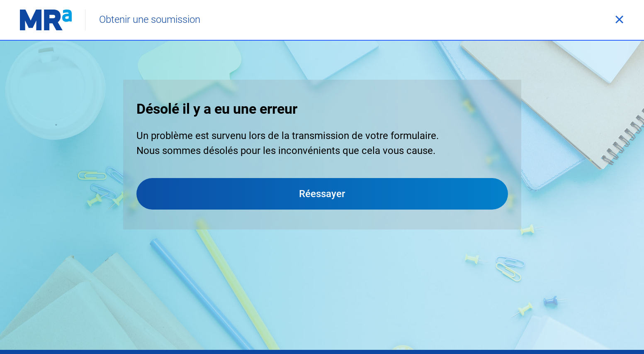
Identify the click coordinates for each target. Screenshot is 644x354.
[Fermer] (619, 20)
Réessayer (322, 194)
